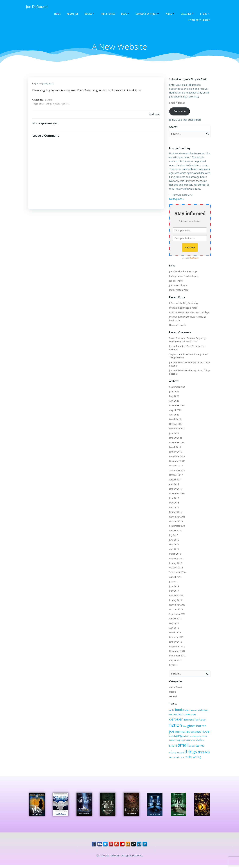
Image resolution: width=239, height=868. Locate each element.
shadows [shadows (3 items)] (182, 743)
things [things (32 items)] (175, 753)
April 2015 (174, 549)
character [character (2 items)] (193, 710)
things (49, 105)
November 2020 (177, 443)
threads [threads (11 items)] (188, 753)
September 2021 (177, 429)
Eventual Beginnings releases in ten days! (189, 313)
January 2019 (175, 452)
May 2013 (174, 623)
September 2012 (177, 656)
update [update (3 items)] (202, 754)
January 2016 (175, 512)
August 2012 (175, 660)
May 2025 (174, 396)
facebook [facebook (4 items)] (173, 722)
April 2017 (174, 484)
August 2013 (175, 619)
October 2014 (176, 568)
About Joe (73, 14)
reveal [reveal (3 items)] (183, 737)
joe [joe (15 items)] (191, 727)
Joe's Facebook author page (183, 272)
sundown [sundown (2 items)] (195, 748)
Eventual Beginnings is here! (182, 308)
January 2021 (175, 438)
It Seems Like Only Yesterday (183, 303)
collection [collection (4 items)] (203, 710)
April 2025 (174, 401)
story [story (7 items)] (187, 748)
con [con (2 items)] (210, 710)
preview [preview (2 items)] (172, 737)
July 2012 (173, 665)
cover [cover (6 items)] (183, 716)
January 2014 (175, 600)
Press (170, 14)
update (57, 105)
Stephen (173, 354)
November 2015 (177, 517)
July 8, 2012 (48, 84)
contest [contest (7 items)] (174, 715)
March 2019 (175, 447)
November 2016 (177, 494)
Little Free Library (200, 20)
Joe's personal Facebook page (184, 276)
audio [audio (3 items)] (171, 710)
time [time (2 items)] (197, 754)
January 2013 (175, 642)
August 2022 (175, 410)
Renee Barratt (176, 346)
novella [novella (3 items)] (192, 733)
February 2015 (176, 559)
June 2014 (174, 586)
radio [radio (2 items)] (178, 737)
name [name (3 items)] (171, 733)
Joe (37, 84)
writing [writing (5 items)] (180, 758)
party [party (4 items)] (199, 733)
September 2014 (177, 572)
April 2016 (174, 508)
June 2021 (174, 433)
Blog (126, 14)
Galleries (188, 14)
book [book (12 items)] (178, 710)
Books (90, 14)
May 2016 (174, 503)
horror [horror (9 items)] (183, 727)
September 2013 (177, 614)
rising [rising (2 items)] (196, 737)
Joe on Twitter (176, 281)
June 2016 (174, 498)
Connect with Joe (148, 14)
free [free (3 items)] (206, 722)
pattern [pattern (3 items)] (206, 733)
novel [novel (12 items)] (184, 732)
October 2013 (176, 610)
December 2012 (177, 647)
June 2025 (174, 392)
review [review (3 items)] (190, 737)
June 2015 (174, 540)
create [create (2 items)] (189, 716)
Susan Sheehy (176, 338)
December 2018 (177, 457)
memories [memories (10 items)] (201, 727)
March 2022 (175, 420)
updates (66, 105)
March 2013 (175, 633)
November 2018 (177, 461)
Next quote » (176, 199)
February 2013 (176, 637)
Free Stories (108, 14)
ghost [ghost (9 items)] (173, 727)
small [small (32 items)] (201, 742)
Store (205, 14)
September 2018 (177, 470)
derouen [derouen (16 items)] (200, 715)
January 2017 (175, 489)
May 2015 (174, 545)
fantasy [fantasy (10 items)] (184, 722)
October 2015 (176, 522)
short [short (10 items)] (190, 742)
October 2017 (176, 475)
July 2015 (173, 535)
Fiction (172, 692)
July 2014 (173, 582)
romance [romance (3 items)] (173, 743)
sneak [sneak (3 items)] (172, 748)
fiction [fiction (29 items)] (197, 721)
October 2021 (176, 424)
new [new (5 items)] (177, 733)
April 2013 (174, 628)
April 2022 (174, 415)
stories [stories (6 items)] (179, 748)
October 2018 (176, 466)
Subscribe (179, 112)
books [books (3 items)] (186, 710)
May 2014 (174, 591)
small (42, 105)
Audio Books (175, 687)
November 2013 (177, 605)
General (49, 101)
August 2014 (175, 577)
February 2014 (176, 596)
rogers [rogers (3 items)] (201, 737)
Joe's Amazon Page (178, 290)
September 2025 (177, 387)
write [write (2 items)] (208, 754)
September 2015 (177, 526)
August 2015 (175, 531)
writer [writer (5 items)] (172, 758)
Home (58, 14)
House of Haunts (177, 325)
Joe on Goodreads (178, 285)
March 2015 (175, 554)
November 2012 (177, 651)
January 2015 (175, 563)
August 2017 (175, 480)
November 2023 (177, 406)
